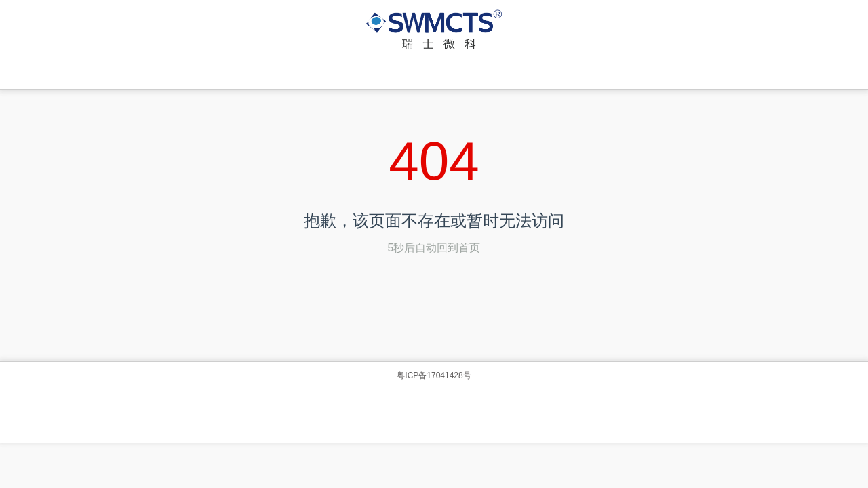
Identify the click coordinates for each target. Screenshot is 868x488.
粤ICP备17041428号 (434, 375)
